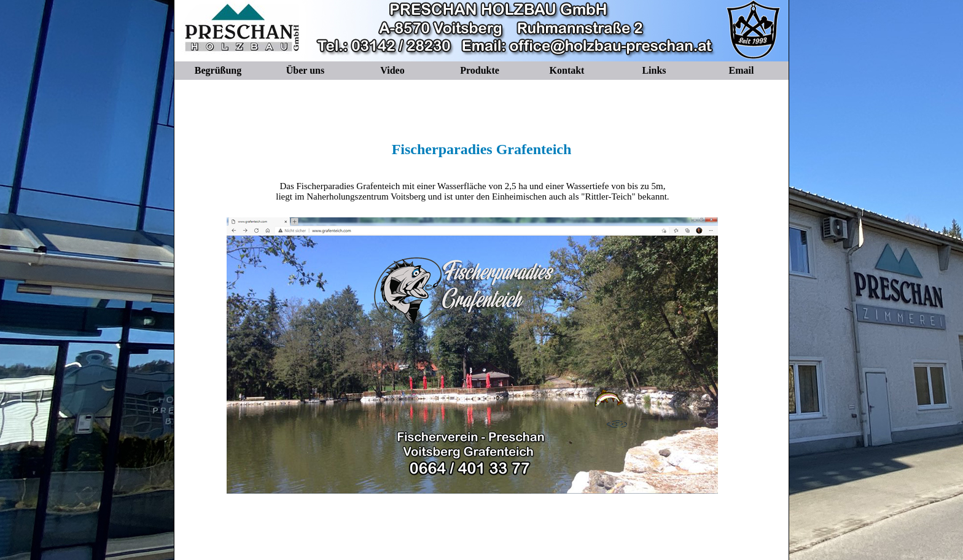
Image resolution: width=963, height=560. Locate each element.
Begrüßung (218, 70)
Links (654, 70)
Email (742, 70)
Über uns (305, 70)
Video (392, 70)
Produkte (480, 70)
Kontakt (567, 70)
